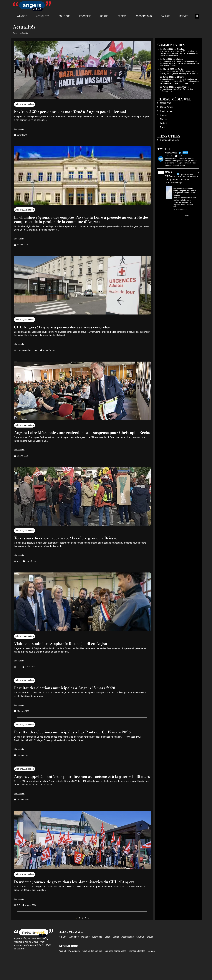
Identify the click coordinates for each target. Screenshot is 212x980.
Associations (144, 16)
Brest (163, 127)
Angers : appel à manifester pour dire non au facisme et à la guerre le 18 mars (75, 787)
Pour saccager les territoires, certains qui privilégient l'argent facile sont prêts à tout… (178, 72)
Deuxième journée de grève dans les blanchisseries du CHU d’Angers (75, 897)
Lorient (163, 123)
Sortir (104, 16)
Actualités (43, 16)
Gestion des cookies (92, 968)
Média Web (166, 103)
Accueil (16, 33)
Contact (151, 968)
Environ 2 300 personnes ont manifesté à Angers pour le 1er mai (80, 111)
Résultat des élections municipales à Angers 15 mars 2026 (73, 692)
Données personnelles (115, 968)
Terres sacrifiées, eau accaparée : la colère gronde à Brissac (75, 542)
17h (198, 173)
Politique (64, 16)
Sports (122, 16)
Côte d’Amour (167, 107)
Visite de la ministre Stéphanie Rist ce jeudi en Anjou (68, 648)
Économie (85, 16)
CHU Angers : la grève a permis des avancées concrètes (70, 327)
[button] (197, 16)
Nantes (164, 119)
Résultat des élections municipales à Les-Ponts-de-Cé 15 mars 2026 (77, 738)
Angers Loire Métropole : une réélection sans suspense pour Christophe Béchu (75, 434)
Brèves (184, 16)
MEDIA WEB (169, 174)
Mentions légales (137, 968)
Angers (164, 115)
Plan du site (74, 968)
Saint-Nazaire (167, 111)
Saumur (166, 16)
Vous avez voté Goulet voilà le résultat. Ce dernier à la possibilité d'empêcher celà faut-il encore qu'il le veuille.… (179, 53)
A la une (22, 16)
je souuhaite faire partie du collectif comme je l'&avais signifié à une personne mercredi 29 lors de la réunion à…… (180, 63)
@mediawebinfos (187, 175)
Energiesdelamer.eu (170, 140)
